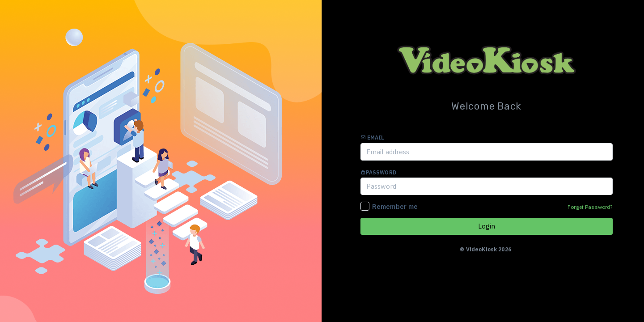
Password (378, 172)
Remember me (395, 206)
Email (373, 138)
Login (487, 226)
